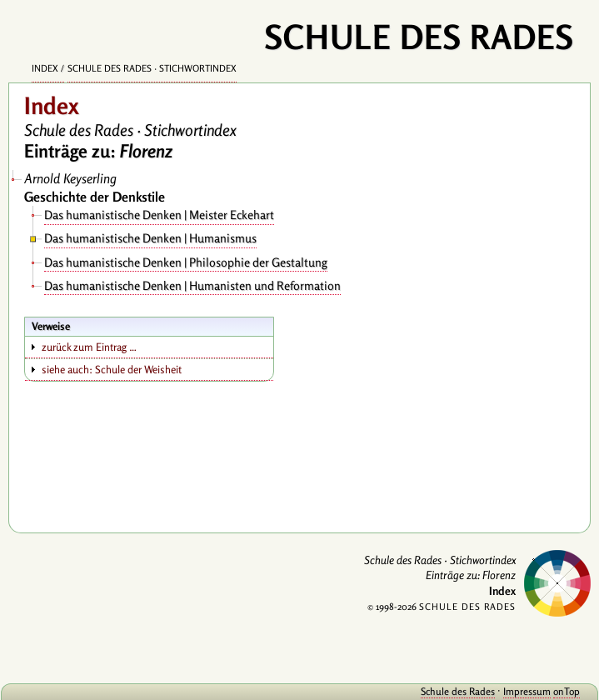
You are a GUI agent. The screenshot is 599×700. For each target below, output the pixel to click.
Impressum (527, 691)
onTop (567, 691)
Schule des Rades (458, 691)
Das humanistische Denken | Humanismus (150, 238)
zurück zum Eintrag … (89, 347)
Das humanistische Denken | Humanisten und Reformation (192, 285)
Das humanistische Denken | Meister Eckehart (159, 215)
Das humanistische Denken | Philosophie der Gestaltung (186, 262)
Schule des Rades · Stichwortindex (152, 68)
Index (45, 68)
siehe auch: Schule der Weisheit (112, 369)
